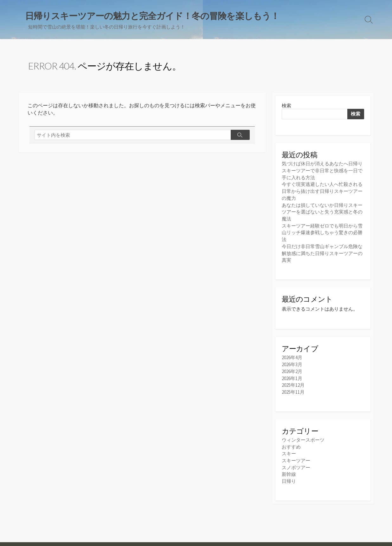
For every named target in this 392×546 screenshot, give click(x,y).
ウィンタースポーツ (303, 436)
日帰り (289, 476)
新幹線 (289, 469)
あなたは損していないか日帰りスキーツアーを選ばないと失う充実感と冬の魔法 (322, 211)
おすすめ (291, 443)
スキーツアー (296, 456)
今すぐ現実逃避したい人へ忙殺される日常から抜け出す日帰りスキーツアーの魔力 (322, 191)
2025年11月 (293, 388)
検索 (286, 106)
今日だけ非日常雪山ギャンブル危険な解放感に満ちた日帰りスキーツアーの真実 (322, 251)
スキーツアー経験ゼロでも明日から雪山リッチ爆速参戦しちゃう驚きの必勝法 (322, 231)
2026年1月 (292, 375)
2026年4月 (292, 355)
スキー (289, 449)
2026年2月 (292, 368)
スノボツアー (296, 463)
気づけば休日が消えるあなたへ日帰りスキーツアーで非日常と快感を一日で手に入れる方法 (322, 171)
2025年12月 (293, 382)
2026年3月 (292, 362)
